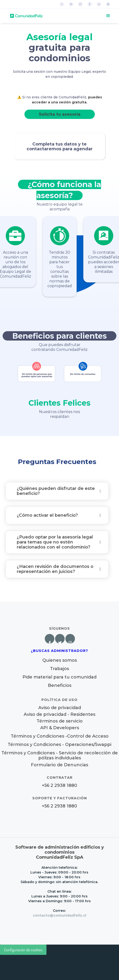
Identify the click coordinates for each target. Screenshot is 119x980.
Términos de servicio (60, 721)
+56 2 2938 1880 (59, 786)
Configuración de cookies (23, 950)
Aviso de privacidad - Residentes (59, 714)
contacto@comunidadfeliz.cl (59, 915)
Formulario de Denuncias (59, 765)
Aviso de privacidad (60, 708)
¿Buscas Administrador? (59, 651)
